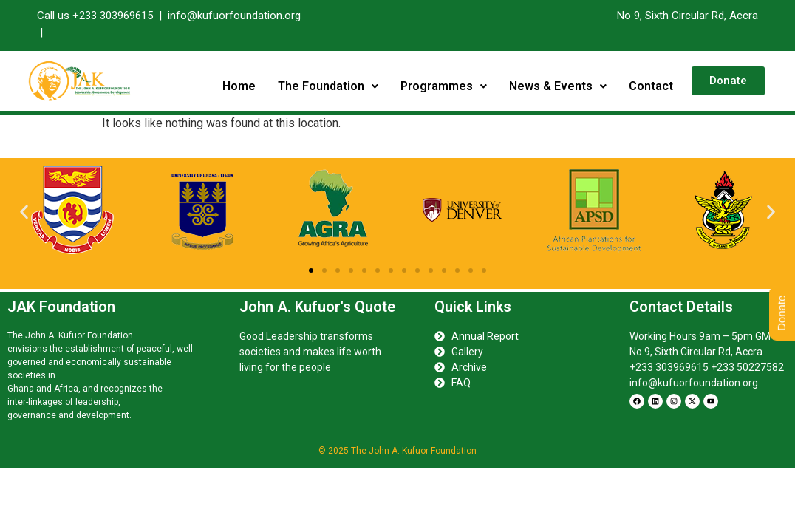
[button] (328, 86)
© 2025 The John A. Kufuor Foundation (397, 451)
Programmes (444, 86)
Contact (651, 86)
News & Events (558, 86)
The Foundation (328, 86)
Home (239, 86)
